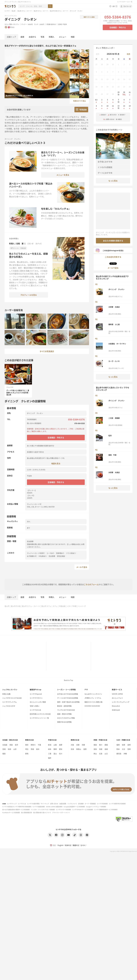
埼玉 (27, 749)
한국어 (83, 845)
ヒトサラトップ (12, 804)
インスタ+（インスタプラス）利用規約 (43, 810)
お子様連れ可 (32, 556)
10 (107, 107)
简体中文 (68, 845)
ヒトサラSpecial (36, 694)
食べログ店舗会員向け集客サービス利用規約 (16, 810)
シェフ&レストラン (10, 689)
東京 (27, 745)
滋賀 (85, 749)
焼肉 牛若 (112, 455)
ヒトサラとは (22, 804)
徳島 (95, 745)
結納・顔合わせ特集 (64, 714)
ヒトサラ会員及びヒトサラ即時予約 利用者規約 (17, 807)
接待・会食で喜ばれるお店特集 (68, 702)
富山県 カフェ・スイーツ (25, 11)
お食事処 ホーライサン (117, 344)
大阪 (72, 745)
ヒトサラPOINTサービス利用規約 (83, 810)
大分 (124, 749)
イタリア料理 (72, 606)
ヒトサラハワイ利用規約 (64, 810)
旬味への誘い (35, 706)
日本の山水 (116, 710)
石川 (61, 754)
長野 (61, 745)
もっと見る (113, 181)
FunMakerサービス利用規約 (11, 813)
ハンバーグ (82, 606)
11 (113, 107)
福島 (4, 754)
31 (130, 94)
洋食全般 (62, 606)
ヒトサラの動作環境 (33, 804)
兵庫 (78, 745)
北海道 (5, 745)
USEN (4, 804)
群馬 (27, 754)
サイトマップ (45, 804)
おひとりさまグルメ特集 (66, 718)
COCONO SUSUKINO (92, 706)
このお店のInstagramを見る (110, 250)
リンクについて (72, 804)
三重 (50, 754)
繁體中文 (76, 845)
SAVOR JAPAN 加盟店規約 (54, 807)
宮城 (4, 749)
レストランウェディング (121, 702)
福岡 (118, 745)
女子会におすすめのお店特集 (68, 694)
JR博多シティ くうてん (93, 698)
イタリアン (16, 24)
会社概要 (81, 804)
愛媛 (106, 745)
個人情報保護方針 (27, 813)
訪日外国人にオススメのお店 (40, 714)
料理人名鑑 (6, 694)
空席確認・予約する (118, 27)
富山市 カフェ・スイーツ (41, 11)
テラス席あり (71, 553)
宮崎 (129, 749)
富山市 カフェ (46, 606)
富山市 (7, 606)
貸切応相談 (61, 556)
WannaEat (116, 706)
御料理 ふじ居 (114, 324)
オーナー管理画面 (90, 804)
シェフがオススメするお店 (12, 698)
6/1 (96, 101)
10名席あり (43, 556)
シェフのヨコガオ (9, 706)
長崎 (129, 745)
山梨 (55, 745)
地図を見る (56, 463)
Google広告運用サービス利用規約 (74, 807)
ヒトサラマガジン (36, 698)
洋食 (10, 24)
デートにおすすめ (105, 173)
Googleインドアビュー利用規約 (96, 807)
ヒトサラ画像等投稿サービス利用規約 (106, 810)
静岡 (55, 749)
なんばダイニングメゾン (93, 694)
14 (130, 107)
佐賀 (124, 745)
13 (124, 107)
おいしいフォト (117, 698)
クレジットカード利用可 (36, 553)
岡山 (95, 754)
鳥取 (101, 749)
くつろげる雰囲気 (105, 167)
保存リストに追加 (89, 17)
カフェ (7, 24)
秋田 (9, 749)
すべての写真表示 (47, 351)
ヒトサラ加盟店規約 (39, 807)
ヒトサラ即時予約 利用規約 (117, 804)
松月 (110, 435)
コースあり (50, 553)
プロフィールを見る (29, 295)
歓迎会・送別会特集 (64, 706)
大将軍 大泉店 (114, 307)
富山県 (14, 11)
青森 (11, 745)
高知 (95, 749)
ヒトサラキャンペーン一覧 (39, 718)
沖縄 (125, 754)
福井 (50, 758)
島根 (106, 749)
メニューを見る (63, 175)
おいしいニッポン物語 (38, 702)
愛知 (61, 749)
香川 (101, 745)
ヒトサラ (7, 11)
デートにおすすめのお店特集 (68, 698)
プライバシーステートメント (61, 813)
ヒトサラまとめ (35, 710)
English (61, 845)
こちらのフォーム (91, 584)
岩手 (17, 745)
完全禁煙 (52, 556)
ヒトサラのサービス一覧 (125, 2)
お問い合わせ (54, 804)
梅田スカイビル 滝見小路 (93, 702)
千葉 (39, 745)
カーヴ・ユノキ (114, 361)
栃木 (38, 749)
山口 (106, 754)
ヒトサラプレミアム (10, 702)
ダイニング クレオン (21, 19)
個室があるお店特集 (64, 722)
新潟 (50, 745)
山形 (15, 749)
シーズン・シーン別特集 (67, 689)
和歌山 (79, 749)
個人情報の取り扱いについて (42, 813)
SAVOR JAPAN (117, 694)
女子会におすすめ (105, 162)
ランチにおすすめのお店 (66, 710)
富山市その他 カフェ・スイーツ (59, 11)
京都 (83, 745)
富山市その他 (16, 606)
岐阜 (50, 749)
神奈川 (33, 745)
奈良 (72, 749)
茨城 (32, 749)
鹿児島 (119, 754)
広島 (101, 754)
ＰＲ (86, 689)
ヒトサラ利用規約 (102, 804)
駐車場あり (60, 553)
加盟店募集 (63, 804)
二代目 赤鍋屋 (114, 418)
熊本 (118, 749)
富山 (55, 754)
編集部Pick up (36, 689)
